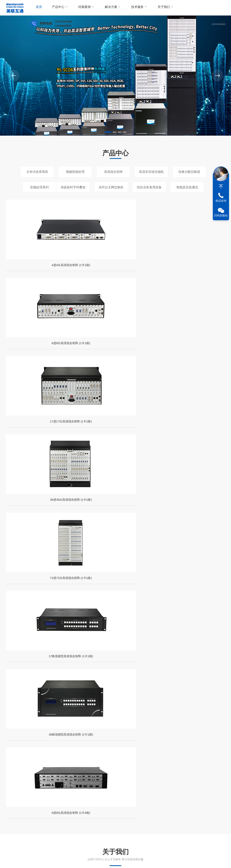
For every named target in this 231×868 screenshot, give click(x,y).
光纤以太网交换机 (111, 187)
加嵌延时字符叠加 (73, 187)
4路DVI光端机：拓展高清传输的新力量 (177, 734)
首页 (38, 8)
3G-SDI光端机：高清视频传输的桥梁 (176, 700)
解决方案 (104, 8)
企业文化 (11, 829)
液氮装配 (81, 787)
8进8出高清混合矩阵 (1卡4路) (200, 359)
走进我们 (11, 822)
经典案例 (81, 8)
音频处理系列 (39, 187)
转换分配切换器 (189, 172)
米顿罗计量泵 (48, 794)
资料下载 (40, 836)
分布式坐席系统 (37, 172)
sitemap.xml (218, 861)
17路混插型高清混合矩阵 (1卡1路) (87, 359)
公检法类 (167, 641)
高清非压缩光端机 (151, 172)
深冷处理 (97, 787)
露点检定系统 (175, 787)
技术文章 (40, 822)
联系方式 (98, 822)
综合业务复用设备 (149, 187)
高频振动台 (132, 787)
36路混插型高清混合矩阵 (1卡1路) (144, 359)
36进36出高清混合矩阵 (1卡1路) (200, 272)
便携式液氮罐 (196, 787)
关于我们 (152, 8)
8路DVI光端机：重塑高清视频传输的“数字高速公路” (70, 700)
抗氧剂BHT (47, 787)
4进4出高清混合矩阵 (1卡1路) (32, 272)
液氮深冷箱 (114, 787)
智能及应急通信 (187, 187)
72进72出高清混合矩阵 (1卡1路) (32, 359)
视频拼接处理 (75, 172)
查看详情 (28, 500)
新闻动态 (40, 829)
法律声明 (191, 861)
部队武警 (92, 641)
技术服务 (128, 8)
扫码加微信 (221, 215)
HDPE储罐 (64, 787)
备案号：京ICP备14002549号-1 (85, 861)
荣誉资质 (11, 836)
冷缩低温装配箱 (153, 787)
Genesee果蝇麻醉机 (73, 794)
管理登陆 (203, 861)
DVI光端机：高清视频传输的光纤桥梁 (63, 734)
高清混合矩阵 (113, 172)
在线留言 (98, 829)
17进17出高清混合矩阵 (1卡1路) (144, 272)
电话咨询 (221, 201)
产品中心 (57, 8)
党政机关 (17, 641)
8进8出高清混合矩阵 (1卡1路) (87, 272)
